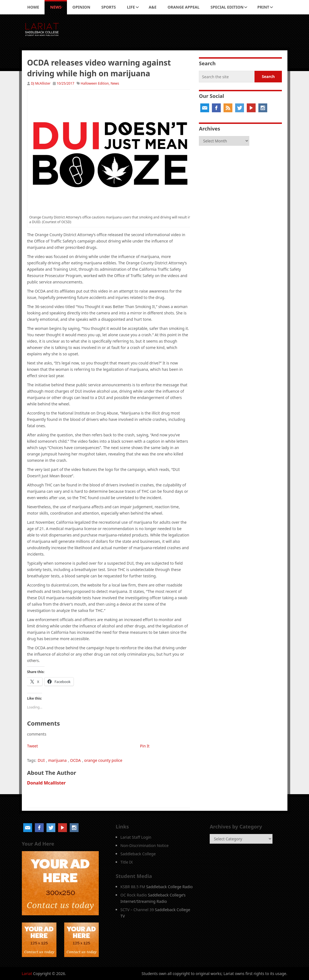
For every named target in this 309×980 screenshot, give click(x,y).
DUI (41, 760)
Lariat (27, 974)
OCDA (75, 760)
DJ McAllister (41, 83)
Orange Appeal (184, 7)
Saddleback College (138, 854)
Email (205, 108)
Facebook (216, 108)
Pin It (145, 746)
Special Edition (227, 7)
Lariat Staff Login (136, 837)
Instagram (263, 108)
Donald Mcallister (46, 783)
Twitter (240, 108)
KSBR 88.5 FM (133, 887)
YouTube (251, 108)
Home (33, 7)
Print (263, 7)
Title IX (127, 862)
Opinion (81, 7)
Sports (108, 7)
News (56, 7)
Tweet (33, 746)
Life (131, 7)
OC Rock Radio (134, 895)
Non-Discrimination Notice (144, 845)
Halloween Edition (95, 83)
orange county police (103, 760)
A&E (153, 7)
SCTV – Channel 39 (137, 910)
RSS (228, 108)
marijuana (57, 760)
